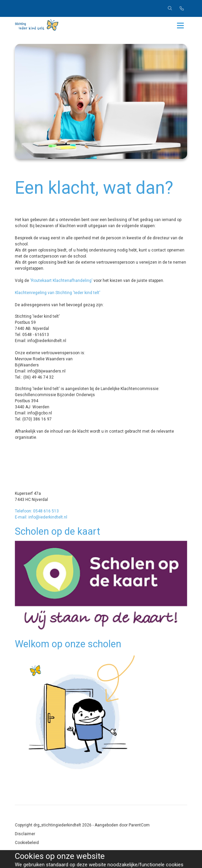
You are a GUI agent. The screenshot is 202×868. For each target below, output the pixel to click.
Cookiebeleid (27, 843)
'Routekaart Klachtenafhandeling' (61, 281)
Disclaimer (25, 834)
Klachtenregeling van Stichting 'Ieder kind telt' (58, 293)
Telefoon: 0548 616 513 (37, 511)
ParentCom (139, 825)
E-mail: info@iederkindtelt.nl (41, 517)
